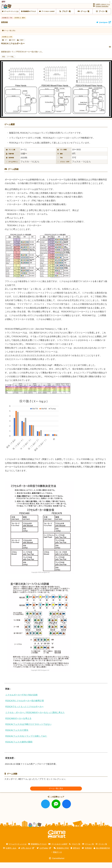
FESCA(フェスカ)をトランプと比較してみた (26, 742)
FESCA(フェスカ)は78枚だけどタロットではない (28, 730)
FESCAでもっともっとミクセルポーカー (24, 712)
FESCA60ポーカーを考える (18, 724)
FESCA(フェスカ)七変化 (17, 736)
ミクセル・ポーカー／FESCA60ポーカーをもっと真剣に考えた (35, 718)
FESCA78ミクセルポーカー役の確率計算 (25, 706)
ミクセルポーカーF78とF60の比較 (21, 700)
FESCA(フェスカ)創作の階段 (19, 747)
